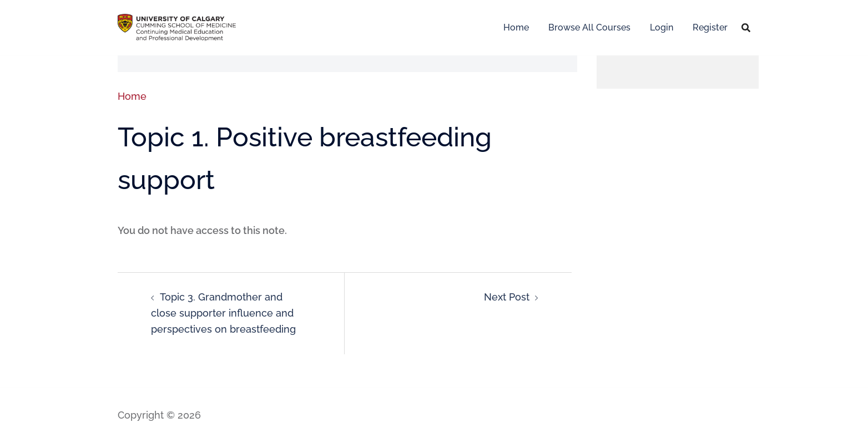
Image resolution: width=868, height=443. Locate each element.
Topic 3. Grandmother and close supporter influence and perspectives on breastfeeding (223, 313)
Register (710, 27)
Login (662, 27)
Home (516, 27)
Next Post (507, 297)
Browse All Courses (589, 27)
